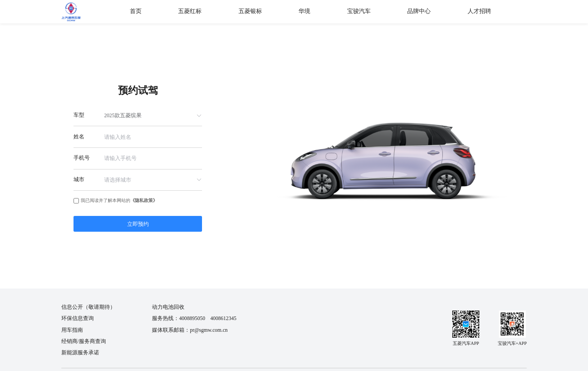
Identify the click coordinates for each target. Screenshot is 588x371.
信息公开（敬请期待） (88, 307)
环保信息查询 (78, 318)
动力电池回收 (168, 307)
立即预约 (138, 224)
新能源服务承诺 (80, 353)
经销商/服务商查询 (84, 341)
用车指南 (72, 330)
